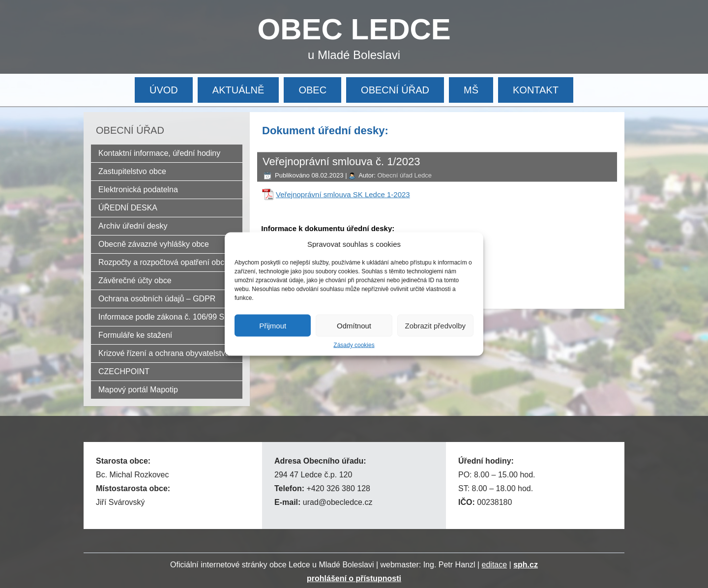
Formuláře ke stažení (135, 335)
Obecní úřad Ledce (404, 175)
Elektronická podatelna (138, 190)
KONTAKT (536, 90)
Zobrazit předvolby (435, 325)
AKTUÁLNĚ (238, 90)
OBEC (312, 90)
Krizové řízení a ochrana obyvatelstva (164, 353)
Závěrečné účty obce (135, 280)
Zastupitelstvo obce (132, 171)
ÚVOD (164, 90)
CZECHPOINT (124, 371)
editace (495, 565)
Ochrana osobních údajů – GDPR (157, 299)
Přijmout (273, 325)
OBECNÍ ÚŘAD (395, 90)
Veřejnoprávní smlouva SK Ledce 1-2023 (343, 194)
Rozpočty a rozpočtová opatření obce (163, 262)
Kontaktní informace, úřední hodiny (159, 153)
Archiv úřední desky (133, 226)
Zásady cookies (354, 345)
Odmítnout (354, 325)
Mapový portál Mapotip (138, 390)
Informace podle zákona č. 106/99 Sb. (165, 317)
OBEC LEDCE (354, 29)
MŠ (471, 90)
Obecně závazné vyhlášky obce (154, 244)
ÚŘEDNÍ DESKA (128, 208)
